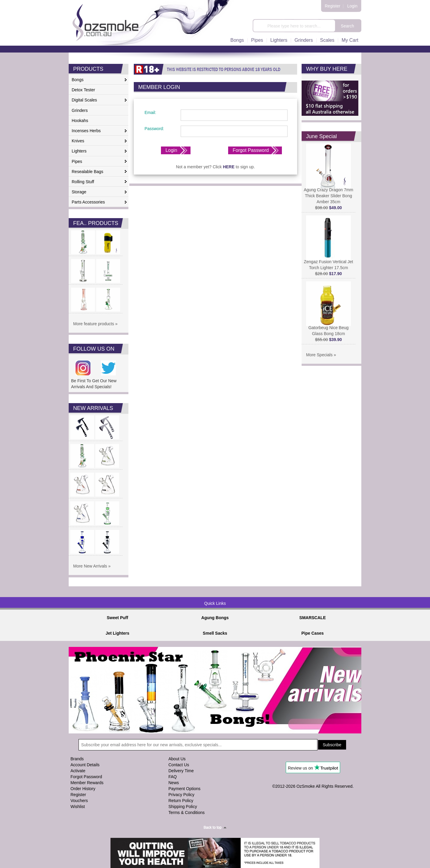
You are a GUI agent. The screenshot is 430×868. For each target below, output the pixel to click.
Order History (83, 789)
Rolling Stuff (83, 182)
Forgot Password (251, 150)
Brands (77, 759)
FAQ (173, 777)
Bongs (237, 40)
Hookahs (80, 121)
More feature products (94, 324)
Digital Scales (84, 100)
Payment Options (184, 789)
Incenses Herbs (86, 131)
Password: (154, 129)
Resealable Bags (87, 172)
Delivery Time (181, 771)
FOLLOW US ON (94, 349)
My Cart (350, 40)
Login (352, 6)
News (174, 783)
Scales (327, 40)
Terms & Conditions (186, 813)
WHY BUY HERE (327, 69)
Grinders (304, 40)
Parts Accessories (88, 202)
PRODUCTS (88, 69)
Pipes (257, 40)
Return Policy (181, 801)
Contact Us (179, 765)
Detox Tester (83, 90)
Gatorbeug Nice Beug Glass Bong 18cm (328, 328)
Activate (78, 771)
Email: (150, 112)
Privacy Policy (181, 795)
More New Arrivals (90, 566)
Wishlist (78, 807)
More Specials (319, 355)
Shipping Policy (183, 807)
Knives (78, 141)
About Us (177, 759)
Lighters (279, 40)
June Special (321, 136)
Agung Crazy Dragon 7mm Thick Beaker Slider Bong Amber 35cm (328, 194)
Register (333, 6)
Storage (79, 192)
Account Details (85, 765)
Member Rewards (87, 783)
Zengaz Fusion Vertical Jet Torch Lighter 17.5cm (329, 262)
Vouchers (79, 801)
